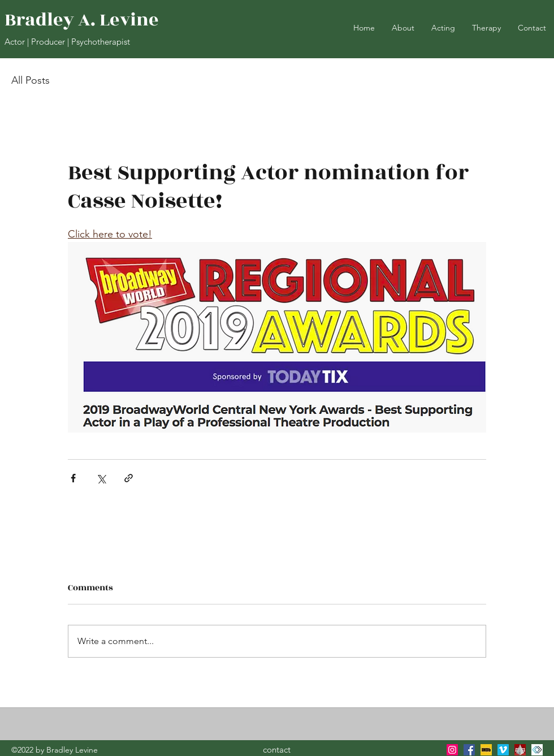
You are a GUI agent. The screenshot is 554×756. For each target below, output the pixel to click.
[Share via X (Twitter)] (101, 478)
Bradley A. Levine (82, 20)
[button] (443, 28)
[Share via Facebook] (73, 478)
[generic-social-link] (520, 750)
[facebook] (469, 750)
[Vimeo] (503, 750)
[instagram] (452, 750)
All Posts (31, 80)
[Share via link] (129, 478)
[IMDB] (486, 750)
